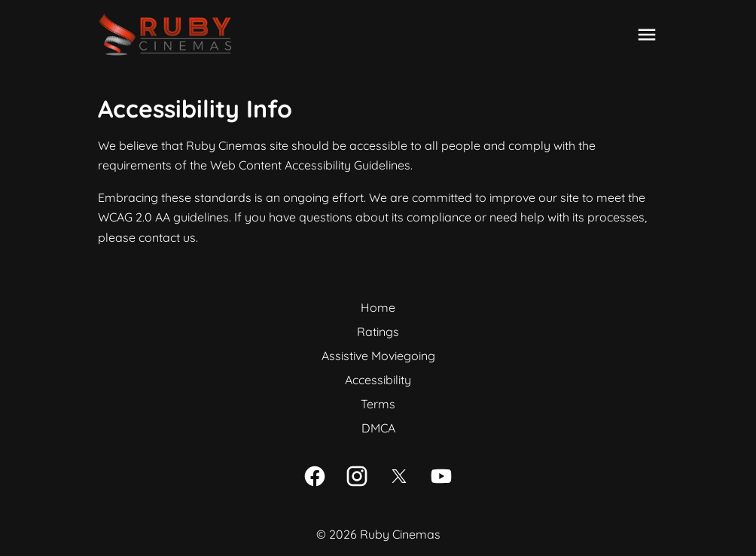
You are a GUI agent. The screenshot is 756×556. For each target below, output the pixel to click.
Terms (378, 404)
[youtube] (441, 476)
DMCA (378, 428)
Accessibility (378, 380)
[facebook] (315, 476)
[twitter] (399, 476)
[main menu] (647, 35)
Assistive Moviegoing (378, 356)
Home (378, 307)
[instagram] (357, 476)
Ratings (378, 331)
